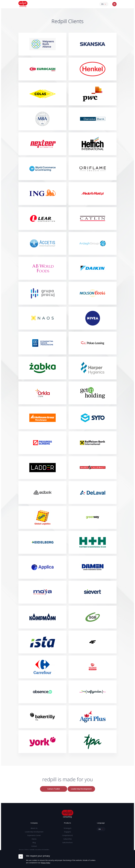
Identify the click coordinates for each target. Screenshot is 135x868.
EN (104, 4)
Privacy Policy (46, 863)
